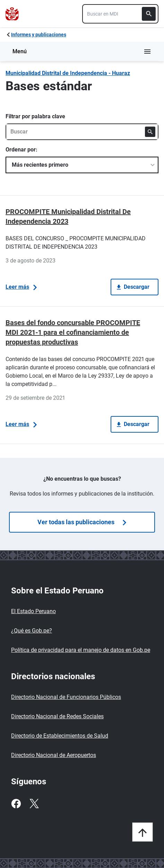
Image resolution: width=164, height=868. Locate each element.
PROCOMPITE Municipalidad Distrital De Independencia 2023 (68, 216)
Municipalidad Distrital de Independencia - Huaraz (68, 73)
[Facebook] (16, 804)
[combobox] (120, 14)
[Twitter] (34, 804)
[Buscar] (149, 14)
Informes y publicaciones (39, 35)
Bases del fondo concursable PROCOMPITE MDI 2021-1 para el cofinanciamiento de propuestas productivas (73, 332)
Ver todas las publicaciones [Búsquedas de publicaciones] (82, 522)
